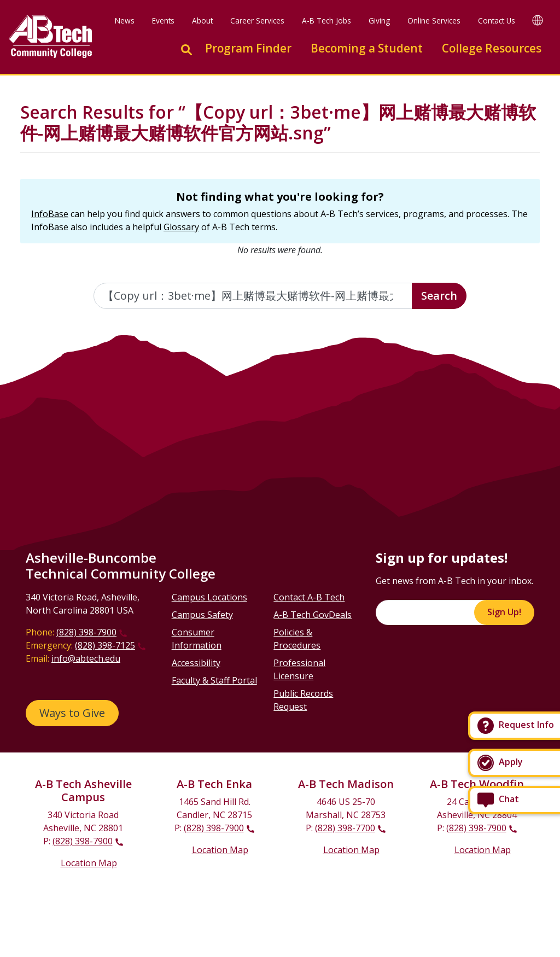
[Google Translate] (538, 20)
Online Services (434, 21)
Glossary (181, 227)
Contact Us (497, 21)
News (125, 21)
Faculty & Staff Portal (214, 680)
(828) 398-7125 (105, 645)
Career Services (257, 21)
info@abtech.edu (86, 658)
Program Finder (248, 48)
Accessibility (196, 663)
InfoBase (50, 214)
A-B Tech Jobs (326, 21)
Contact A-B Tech (309, 597)
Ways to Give (72, 713)
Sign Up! (504, 612)
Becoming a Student (367, 48)
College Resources (492, 48)
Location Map (89, 863)
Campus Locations (209, 597)
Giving (379, 21)
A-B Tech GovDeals (313, 615)
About (202, 21)
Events (163, 21)
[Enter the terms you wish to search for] (253, 296)
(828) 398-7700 (345, 828)
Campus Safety (202, 615)
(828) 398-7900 (86, 632)
